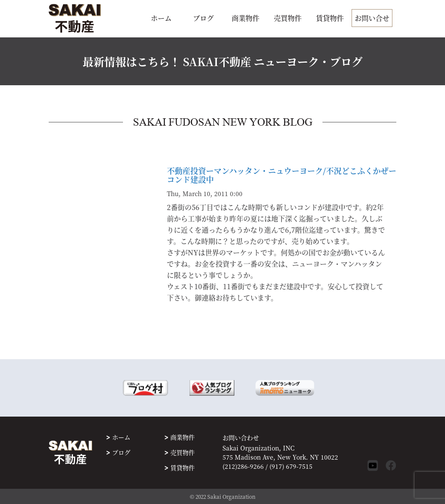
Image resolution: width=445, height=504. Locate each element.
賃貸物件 (330, 18)
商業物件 (246, 18)
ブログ (203, 18)
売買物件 (288, 18)
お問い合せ (372, 18)
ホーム (161, 18)
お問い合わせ (241, 438)
